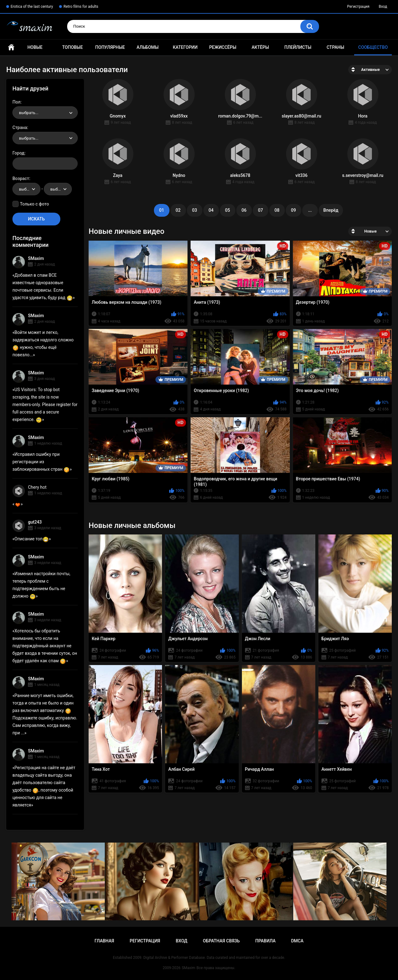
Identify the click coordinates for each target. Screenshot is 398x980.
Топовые (72, 47)
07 (261, 210)
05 (228, 210)
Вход (383, 7)
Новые (35, 47)
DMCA (297, 941)
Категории (185, 47)
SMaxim (36, 258)
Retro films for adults (81, 7)
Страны (335, 47)
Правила (265, 941)
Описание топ (32, 539)
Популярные (110, 47)
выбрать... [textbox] (29, 113)
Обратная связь (221, 941)
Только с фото (34, 204)
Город (19, 153)
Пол (16, 102)
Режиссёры (223, 47)
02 (178, 210)
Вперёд (331, 210)
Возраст (21, 178)
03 (195, 210)
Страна (20, 127)
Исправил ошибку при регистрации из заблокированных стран (41, 462)
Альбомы (148, 47)
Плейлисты (298, 47)
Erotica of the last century (32, 7)
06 (244, 210)
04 (211, 210)
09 (294, 210)
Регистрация (358, 7)
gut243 (35, 522)
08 (277, 210)
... (310, 210)
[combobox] (45, 113)
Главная (11, 47)
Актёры (260, 47)
